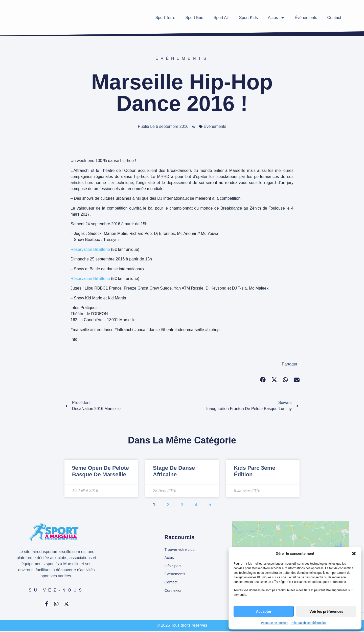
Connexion (174, 592)
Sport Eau (194, 18)
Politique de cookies (275, 623)
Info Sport (173, 566)
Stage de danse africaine (174, 471)
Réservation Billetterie (90, 249)
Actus (276, 18)
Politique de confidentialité (309, 623)
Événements (306, 18)
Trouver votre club (181, 549)
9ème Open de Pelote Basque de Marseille (100, 471)
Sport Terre (165, 18)
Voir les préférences (326, 611)
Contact (334, 18)
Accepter (264, 611)
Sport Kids (248, 18)
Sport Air (221, 18)
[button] (354, 554)
